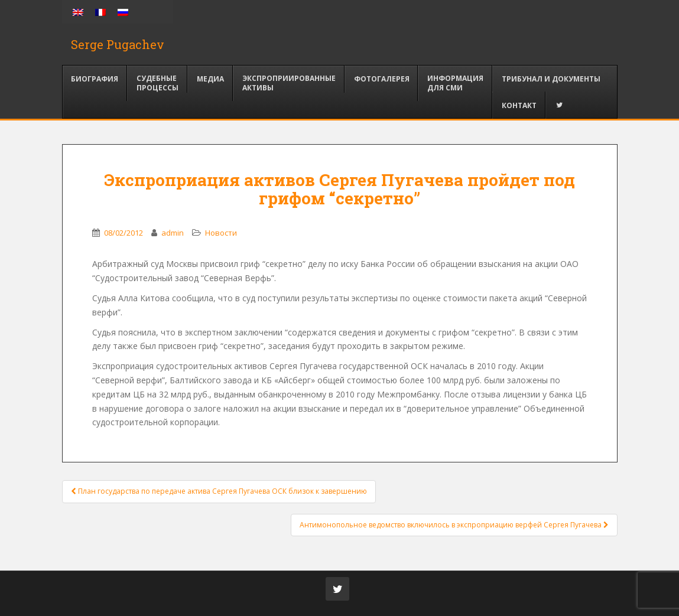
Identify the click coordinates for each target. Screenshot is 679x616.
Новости (221, 233)
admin (173, 233)
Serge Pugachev (118, 44)
